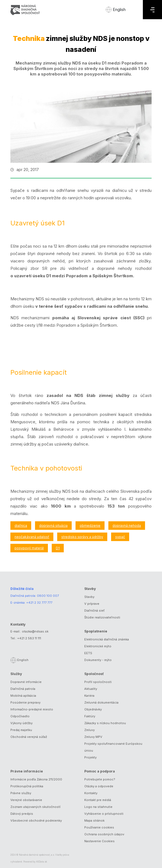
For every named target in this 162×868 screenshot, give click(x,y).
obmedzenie (90, 526)
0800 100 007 (48, 596)
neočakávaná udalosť (32, 537)
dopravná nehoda (127, 526)
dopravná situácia (53, 526)
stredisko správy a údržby (82, 537)
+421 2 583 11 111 (29, 638)
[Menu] (152, 10)
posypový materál (29, 548)
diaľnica (21, 526)
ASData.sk (42, 862)
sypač (120, 537)
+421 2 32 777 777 (39, 603)
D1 (58, 548)
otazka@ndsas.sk (35, 631)
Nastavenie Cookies (99, 841)
